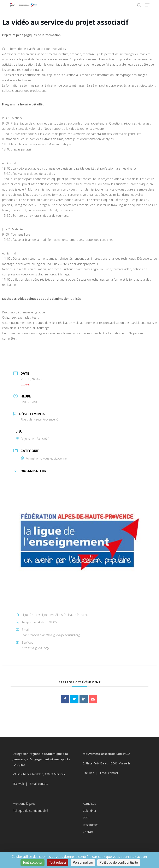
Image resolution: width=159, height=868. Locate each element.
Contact (88, 832)
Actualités (89, 804)
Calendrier (90, 811)
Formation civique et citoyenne (44, 458)
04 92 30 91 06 (47, 622)
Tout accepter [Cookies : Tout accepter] (33, 862)
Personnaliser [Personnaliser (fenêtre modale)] (83, 862)
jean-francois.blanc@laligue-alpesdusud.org (51, 635)
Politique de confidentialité (30, 811)
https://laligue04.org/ (36, 648)
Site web (18, 784)
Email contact (39, 784)
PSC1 (86, 818)
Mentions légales (24, 804)
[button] (147, 5)
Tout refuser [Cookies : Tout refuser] (58, 862)
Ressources (91, 825)
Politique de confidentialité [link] (119, 862)
